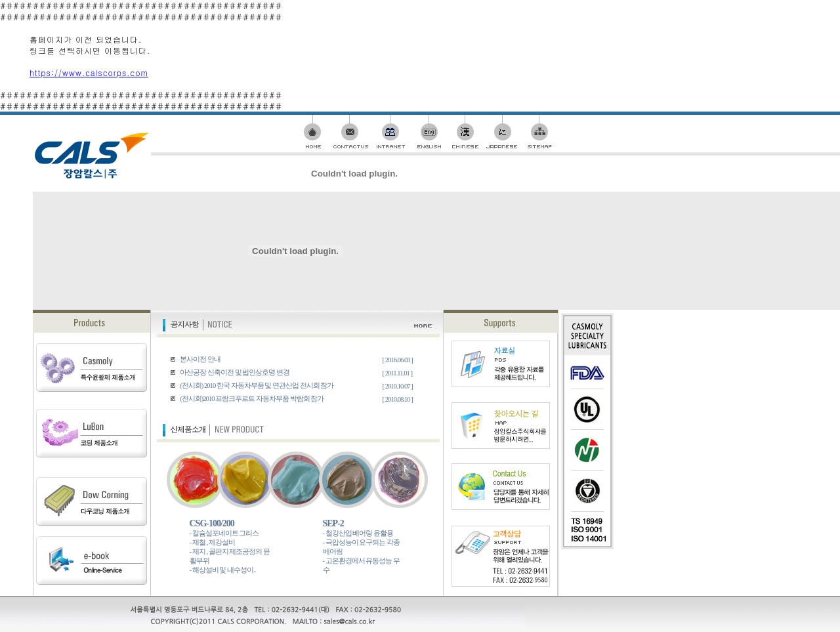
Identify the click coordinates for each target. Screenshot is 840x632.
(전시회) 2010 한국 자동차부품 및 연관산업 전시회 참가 (257, 386)
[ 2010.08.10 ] (398, 399)
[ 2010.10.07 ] (398, 386)
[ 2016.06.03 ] (398, 360)
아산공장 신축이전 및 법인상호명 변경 (234, 372)
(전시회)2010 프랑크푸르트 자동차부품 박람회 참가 (252, 399)
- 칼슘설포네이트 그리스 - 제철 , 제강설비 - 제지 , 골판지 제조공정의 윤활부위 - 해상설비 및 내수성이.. (230, 552)
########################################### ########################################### (420, 361)
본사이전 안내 (200, 359)
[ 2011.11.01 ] (398, 373)
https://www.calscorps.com (89, 73)
